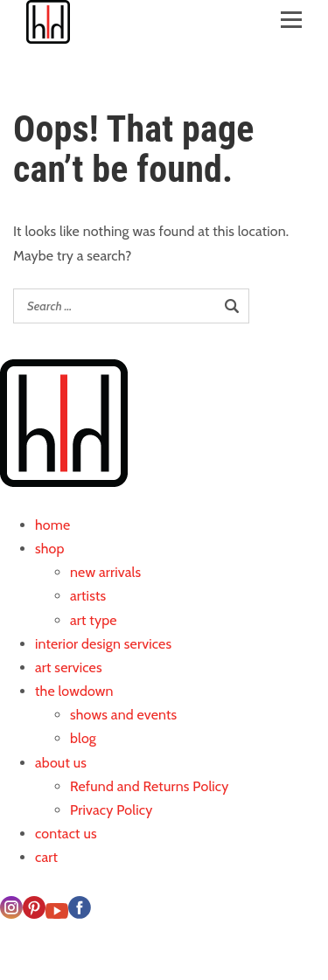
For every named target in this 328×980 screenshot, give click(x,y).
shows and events (123, 715)
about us (61, 763)
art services (69, 667)
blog (83, 738)
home (52, 525)
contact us (66, 834)
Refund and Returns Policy (150, 786)
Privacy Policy (111, 810)
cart (46, 857)
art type (94, 620)
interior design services (103, 644)
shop (50, 549)
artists (88, 596)
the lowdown (74, 691)
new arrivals (105, 572)
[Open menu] (291, 15)
